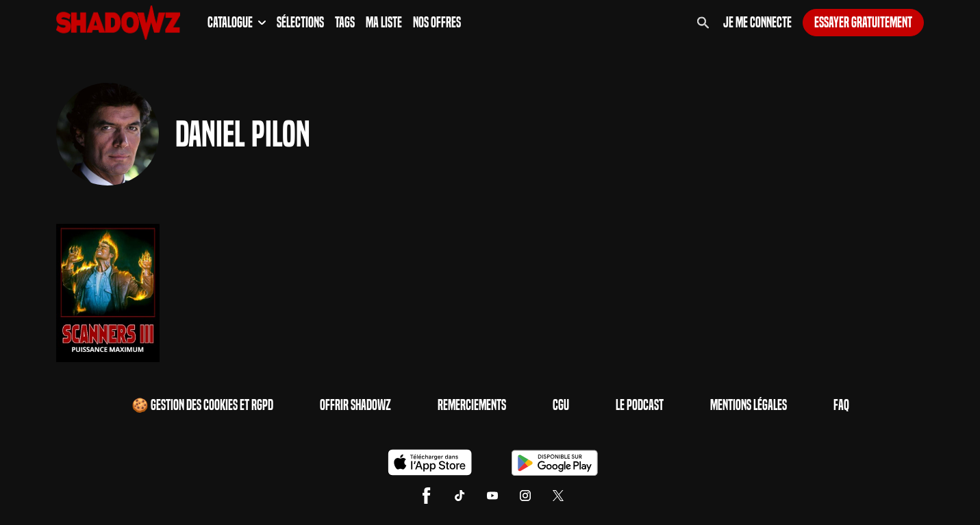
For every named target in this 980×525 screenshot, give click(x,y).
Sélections (300, 23)
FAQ (841, 405)
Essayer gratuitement (863, 23)
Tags (345, 23)
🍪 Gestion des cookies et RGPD (202, 405)
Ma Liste (384, 23)
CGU (561, 405)
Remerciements (472, 405)
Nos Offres (437, 23)
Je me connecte (757, 23)
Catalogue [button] (237, 23)
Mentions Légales (749, 405)
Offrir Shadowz (355, 405)
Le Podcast (640, 405)
